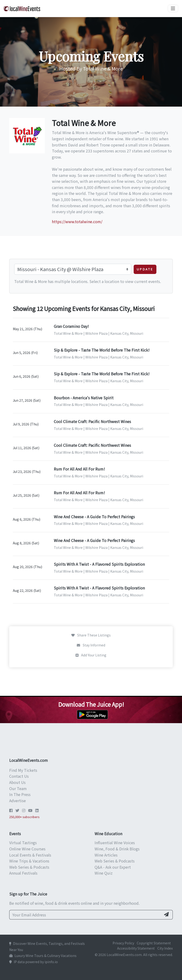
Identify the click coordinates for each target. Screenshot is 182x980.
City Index (165, 948)
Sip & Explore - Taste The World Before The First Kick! (102, 350)
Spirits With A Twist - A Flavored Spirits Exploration (99, 564)
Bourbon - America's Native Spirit (84, 398)
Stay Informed (91, 645)
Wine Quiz (104, 873)
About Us (17, 782)
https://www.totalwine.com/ (77, 221)
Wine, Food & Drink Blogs (117, 849)
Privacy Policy (123, 943)
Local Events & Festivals (30, 855)
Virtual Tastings (23, 843)
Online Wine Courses (27, 849)
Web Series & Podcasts (29, 867)
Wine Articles (106, 855)
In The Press (20, 794)
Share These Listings (91, 635)
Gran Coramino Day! (71, 326)
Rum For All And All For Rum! (79, 469)
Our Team (18, 788)
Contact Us (19, 776)
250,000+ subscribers (24, 817)
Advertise (18, 801)
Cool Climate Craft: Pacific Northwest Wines (92, 421)
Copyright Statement (154, 943)
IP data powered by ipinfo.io (34, 962)
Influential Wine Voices (115, 843)
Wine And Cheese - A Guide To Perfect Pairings (94, 517)
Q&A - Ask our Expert (113, 867)
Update (145, 269)
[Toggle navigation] (173, 8)
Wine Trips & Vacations (29, 861)
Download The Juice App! (91, 704)
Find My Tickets (23, 770)
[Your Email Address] (85, 915)
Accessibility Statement (136, 948)
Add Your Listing (91, 655)
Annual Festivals (23, 873)
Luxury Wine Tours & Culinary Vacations (43, 956)
